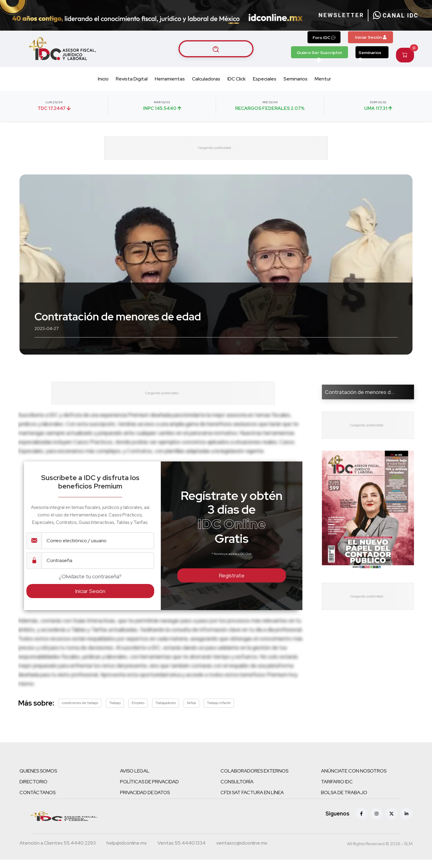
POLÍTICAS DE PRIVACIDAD (149, 790)
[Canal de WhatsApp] (395, 15)
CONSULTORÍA (237, 790)
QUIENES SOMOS (38, 779)
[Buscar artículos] (216, 49)
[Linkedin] (406, 822)
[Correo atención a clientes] (127, 852)
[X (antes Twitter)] (391, 822)
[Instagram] (376, 822)
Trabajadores (166, 711)
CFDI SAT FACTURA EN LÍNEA (252, 801)
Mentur (323, 79)
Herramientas (170, 79)
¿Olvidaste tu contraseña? (90, 584)
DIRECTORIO (33, 790)
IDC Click (237, 79)
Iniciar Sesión (371, 37)
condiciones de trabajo (80, 711)
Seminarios (370, 54)
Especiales (265, 79)
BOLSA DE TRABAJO (344, 801)
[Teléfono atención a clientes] (58, 852)
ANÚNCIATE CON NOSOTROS (354, 779)
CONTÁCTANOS (37, 801)
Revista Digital (132, 79)
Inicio (103, 79)
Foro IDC (324, 38)
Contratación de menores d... (360, 396)
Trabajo (115, 711)
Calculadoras (206, 79)
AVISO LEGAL (135, 779)
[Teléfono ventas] (181, 852)
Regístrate (232, 584)
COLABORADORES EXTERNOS (254, 779)
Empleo (138, 711)
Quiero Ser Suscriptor (319, 54)
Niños (191, 711)
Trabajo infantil (219, 711)
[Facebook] (361, 822)
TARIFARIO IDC (337, 790)
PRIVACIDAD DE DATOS (145, 801)
